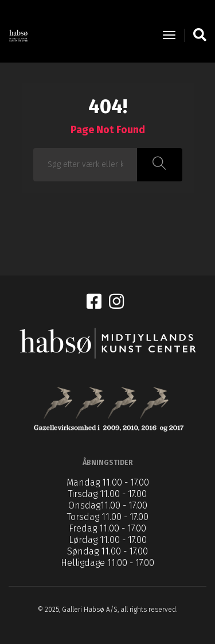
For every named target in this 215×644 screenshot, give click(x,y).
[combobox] (86, 165)
